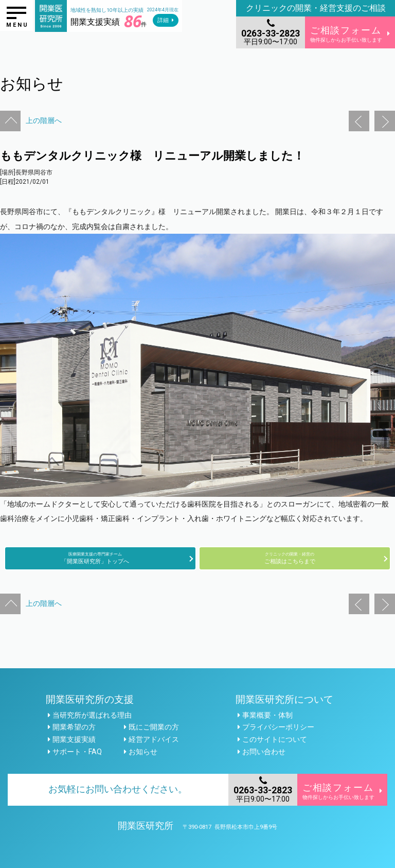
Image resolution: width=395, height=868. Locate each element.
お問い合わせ (264, 752)
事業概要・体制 (267, 715)
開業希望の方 (74, 727)
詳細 (163, 20)
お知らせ (143, 752)
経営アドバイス (154, 739)
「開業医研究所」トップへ (95, 558)
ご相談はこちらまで (290, 558)
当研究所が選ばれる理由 (92, 715)
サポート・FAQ (77, 752)
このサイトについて (275, 739)
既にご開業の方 (154, 727)
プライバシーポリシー (278, 727)
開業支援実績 (74, 739)
